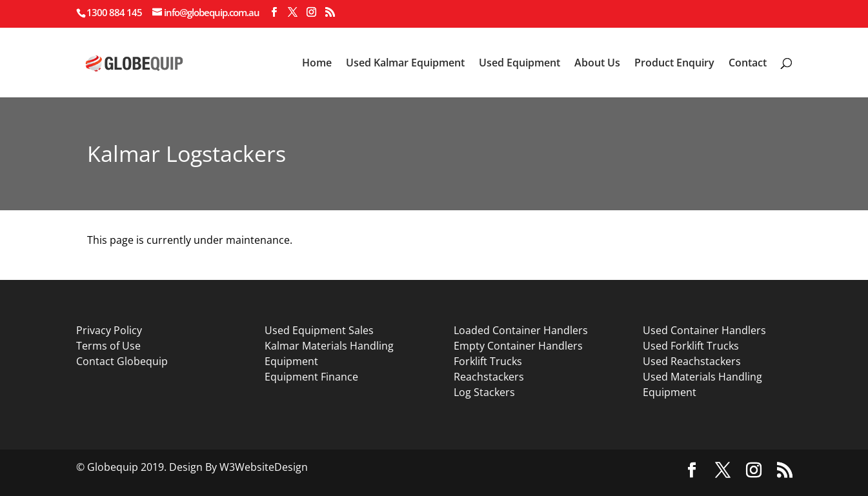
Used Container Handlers (704, 330)
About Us (597, 64)
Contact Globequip (122, 361)
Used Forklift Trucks (691, 346)
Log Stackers (484, 392)
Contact (748, 64)
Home (317, 64)
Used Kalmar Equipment (405, 64)
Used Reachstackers (692, 361)
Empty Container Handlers (518, 346)
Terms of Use (108, 346)
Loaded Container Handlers (521, 330)
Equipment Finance (311, 377)
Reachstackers (489, 377)
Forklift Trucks (488, 361)
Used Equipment (520, 64)
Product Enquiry (674, 64)
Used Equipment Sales (319, 330)
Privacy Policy (109, 330)
